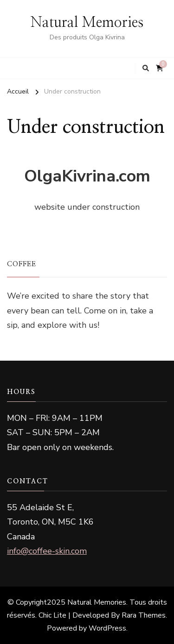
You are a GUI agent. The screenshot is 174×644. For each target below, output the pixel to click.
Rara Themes (144, 615)
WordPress (107, 628)
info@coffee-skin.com (47, 551)
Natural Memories (87, 23)
